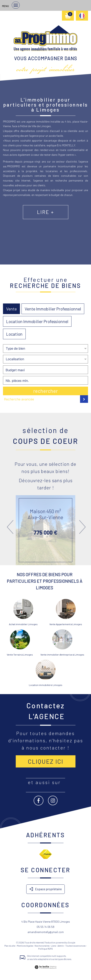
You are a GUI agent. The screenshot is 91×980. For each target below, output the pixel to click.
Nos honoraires (42, 946)
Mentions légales (25, 946)
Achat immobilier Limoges (23, 624)
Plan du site (10, 946)
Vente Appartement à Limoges (66, 624)
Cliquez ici (46, 761)
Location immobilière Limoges (46, 685)
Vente (11, 309)
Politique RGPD (45, 949)
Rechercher (45, 391)
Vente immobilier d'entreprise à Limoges (62, 655)
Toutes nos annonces (75, 946)
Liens (53, 946)
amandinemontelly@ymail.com (46, 932)
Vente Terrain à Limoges (20, 655)
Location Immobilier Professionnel (37, 321)
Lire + (46, 212)
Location (14, 334)
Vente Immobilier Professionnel (53, 309)
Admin (61, 946)
